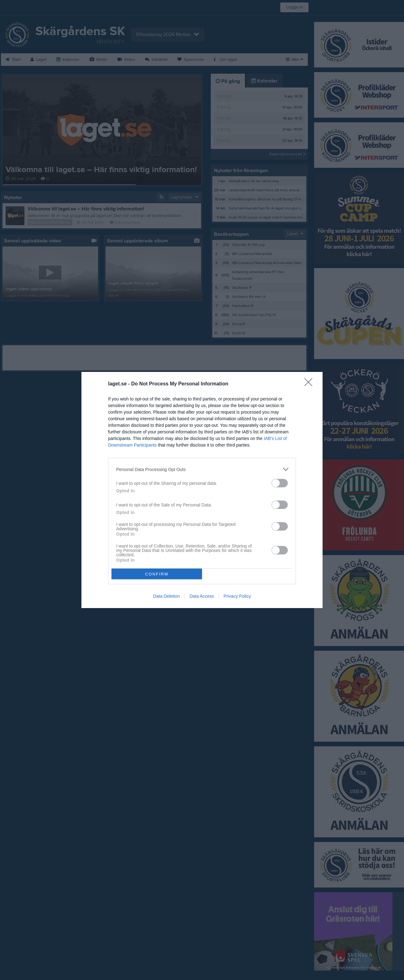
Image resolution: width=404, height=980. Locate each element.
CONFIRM (157, 574)
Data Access (202, 596)
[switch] (280, 483)
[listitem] (202, 469)
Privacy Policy (237, 596)
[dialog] (202, 490)
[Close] (310, 384)
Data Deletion (166, 596)
